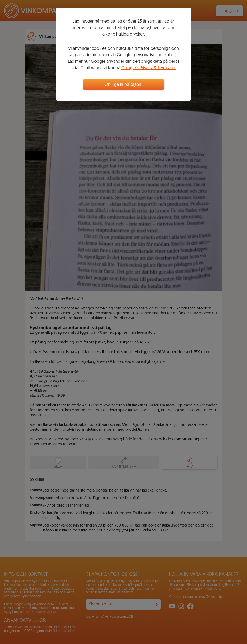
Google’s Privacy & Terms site (149, 68)
